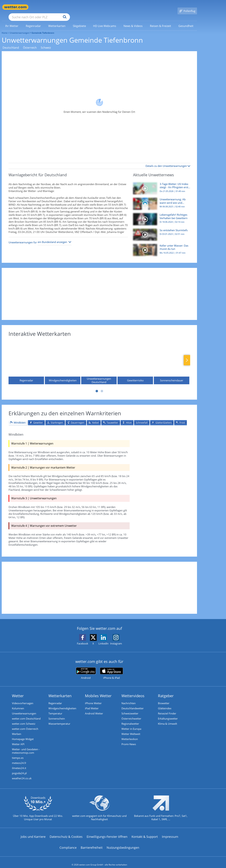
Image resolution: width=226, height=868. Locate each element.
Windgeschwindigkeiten (62, 703)
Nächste (187, 355)
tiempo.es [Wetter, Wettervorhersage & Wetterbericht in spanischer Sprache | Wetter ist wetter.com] (18, 753)
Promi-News (129, 739)
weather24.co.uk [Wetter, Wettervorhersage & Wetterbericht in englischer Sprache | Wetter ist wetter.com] (22, 773)
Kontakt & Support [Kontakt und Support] (145, 832)
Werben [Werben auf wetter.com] (17, 729)
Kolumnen (18, 703)
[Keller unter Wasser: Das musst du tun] (160, 247)
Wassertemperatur (59, 719)
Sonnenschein (57, 714)
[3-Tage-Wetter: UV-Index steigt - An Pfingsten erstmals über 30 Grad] (160, 185)
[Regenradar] (26, 358)
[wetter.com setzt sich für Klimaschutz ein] (99, 806)
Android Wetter (94, 708)
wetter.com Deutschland (26, 714)
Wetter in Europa (131, 724)
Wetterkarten (60, 691)
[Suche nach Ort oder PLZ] (65, 7)
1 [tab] (97, 386)
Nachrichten (129, 698)
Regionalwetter (130, 719)
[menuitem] (12, 21)
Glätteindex (165, 703)
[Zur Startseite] (15, 7)
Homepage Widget (23, 734)
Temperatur (55, 708)
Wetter (18, 691)
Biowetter (164, 698)
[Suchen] (91, 7)
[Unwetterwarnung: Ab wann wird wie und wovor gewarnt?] (160, 200)
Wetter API (18, 739)
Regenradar (55, 698)
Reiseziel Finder (167, 708)
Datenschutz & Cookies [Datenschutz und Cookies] (66, 832)
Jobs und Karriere (33, 832)
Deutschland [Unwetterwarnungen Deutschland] (11, 43)
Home (5, 28)
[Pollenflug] (187, 7)
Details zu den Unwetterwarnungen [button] (168, 161)
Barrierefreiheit (92, 843)
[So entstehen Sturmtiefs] (160, 231)
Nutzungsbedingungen (123, 843)
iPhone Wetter (93, 698)
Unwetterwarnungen (20, 28)
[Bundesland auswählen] (55, 237)
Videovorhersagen (23, 698)
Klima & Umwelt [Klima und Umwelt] (167, 719)
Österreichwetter (131, 714)
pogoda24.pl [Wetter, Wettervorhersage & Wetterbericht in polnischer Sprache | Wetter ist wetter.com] (19, 768)
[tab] (18, 418)
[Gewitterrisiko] (135, 358)
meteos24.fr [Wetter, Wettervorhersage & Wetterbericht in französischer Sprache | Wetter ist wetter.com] (19, 758)
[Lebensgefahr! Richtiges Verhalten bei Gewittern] (160, 216)
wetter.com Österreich (25, 724)
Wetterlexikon (130, 734)
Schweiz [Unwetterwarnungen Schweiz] (46, 43)
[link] (12, 21)
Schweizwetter (130, 708)
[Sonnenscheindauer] (172, 358)
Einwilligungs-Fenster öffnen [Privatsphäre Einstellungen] (107, 832)
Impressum (170, 832)
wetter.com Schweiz (24, 719)
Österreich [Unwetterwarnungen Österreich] (30, 43)
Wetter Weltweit (131, 729)
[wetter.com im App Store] (111, 669)
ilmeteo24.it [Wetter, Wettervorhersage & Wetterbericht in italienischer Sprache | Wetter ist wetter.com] (19, 763)
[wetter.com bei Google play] (86, 668)
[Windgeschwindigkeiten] (63, 358)
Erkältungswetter (168, 714)
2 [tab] (102, 386)
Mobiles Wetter (98, 691)
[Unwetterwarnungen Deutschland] (99, 358)
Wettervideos (133, 691)
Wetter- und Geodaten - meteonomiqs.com (26, 746)
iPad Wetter (92, 703)
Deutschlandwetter (133, 703)
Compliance (68, 843)
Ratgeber (166, 691)
